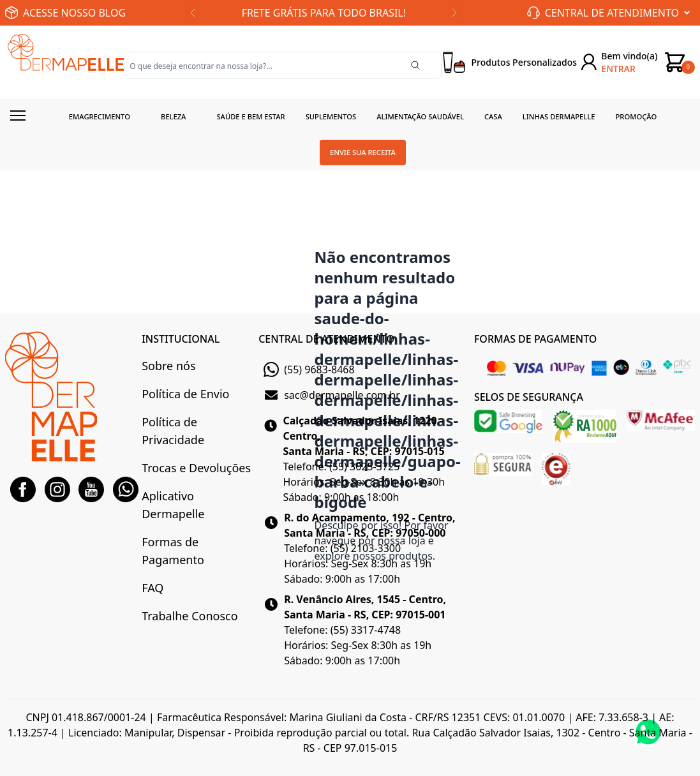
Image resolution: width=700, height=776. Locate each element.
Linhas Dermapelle (559, 116)
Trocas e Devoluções (196, 468)
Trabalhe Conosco (190, 616)
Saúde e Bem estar (250, 116)
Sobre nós (168, 366)
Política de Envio (185, 394)
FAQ (153, 588)
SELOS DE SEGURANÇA (529, 397)
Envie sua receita (363, 152)
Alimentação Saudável (420, 116)
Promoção (637, 116)
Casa (493, 116)
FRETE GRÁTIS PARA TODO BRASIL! (324, 13)
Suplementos (331, 116)
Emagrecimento (100, 116)
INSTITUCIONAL (181, 339)
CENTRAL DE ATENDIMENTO (326, 339)
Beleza (174, 116)
